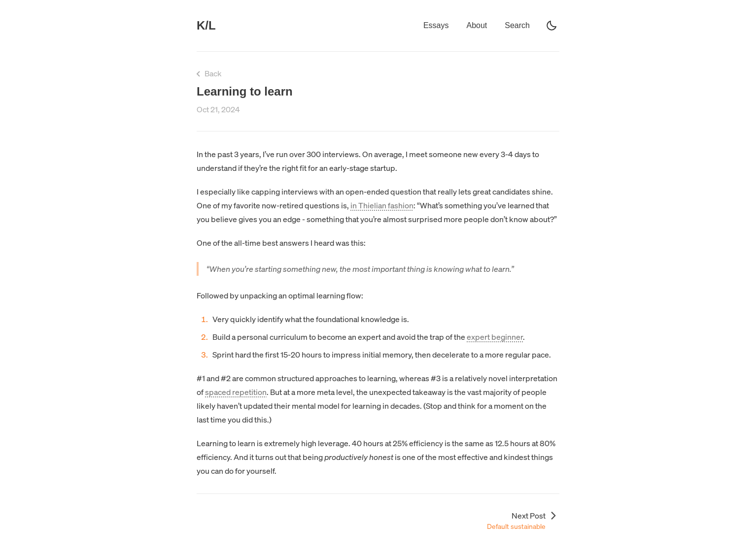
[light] (551, 26)
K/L (206, 25)
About (477, 25)
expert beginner (495, 337)
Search (517, 25)
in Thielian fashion (382, 205)
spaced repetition (236, 392)
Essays (436, 25)
